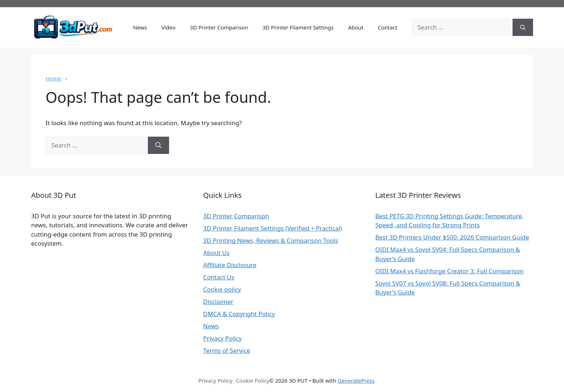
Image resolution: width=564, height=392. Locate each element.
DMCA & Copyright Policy (239, 314)
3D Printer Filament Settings (298, 27)
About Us (216, 253)
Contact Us (219, 277)
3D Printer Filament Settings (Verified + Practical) (273, 228)
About (356, 27)
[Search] (523, 27)
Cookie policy (222, 289)
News (140, 27)
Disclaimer (218, 302)
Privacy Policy (222, 338)
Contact (387, 27)
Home (54, 78)
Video (168, 27)
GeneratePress (356, 380)
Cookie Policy (253, 380)
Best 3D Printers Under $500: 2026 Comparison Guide (452, 237)
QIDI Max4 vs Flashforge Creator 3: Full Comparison (449, 271)
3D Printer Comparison (219, 27)
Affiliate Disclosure (230, 265)
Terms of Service (227, 350)
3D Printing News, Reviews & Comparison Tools (271, 240)
